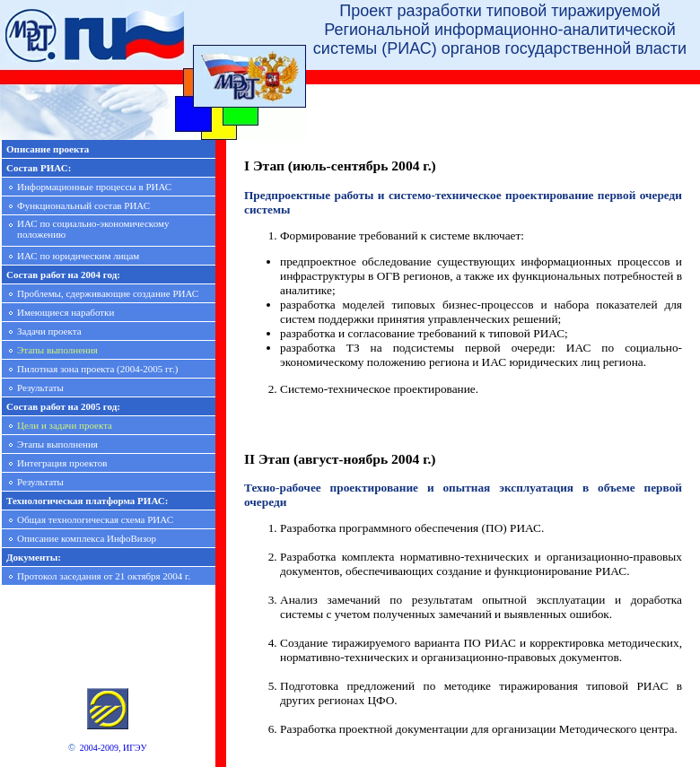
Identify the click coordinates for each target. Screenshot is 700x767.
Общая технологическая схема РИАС (95, 519)
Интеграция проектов (62, 463)
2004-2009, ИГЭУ (114, 748)
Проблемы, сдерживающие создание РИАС (108, 293)
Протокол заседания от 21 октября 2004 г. (104, 576)
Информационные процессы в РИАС (94, 187)
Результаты (40, 388)
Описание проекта (48, 149)
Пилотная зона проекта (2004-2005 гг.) (97, 369)
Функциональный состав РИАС (83, 205)
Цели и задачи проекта (65, 425)
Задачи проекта (49, 331)
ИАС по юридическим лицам (78, 256)
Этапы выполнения (57, 350)
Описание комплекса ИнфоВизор (87, 538)
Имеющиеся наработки (66, 312)
